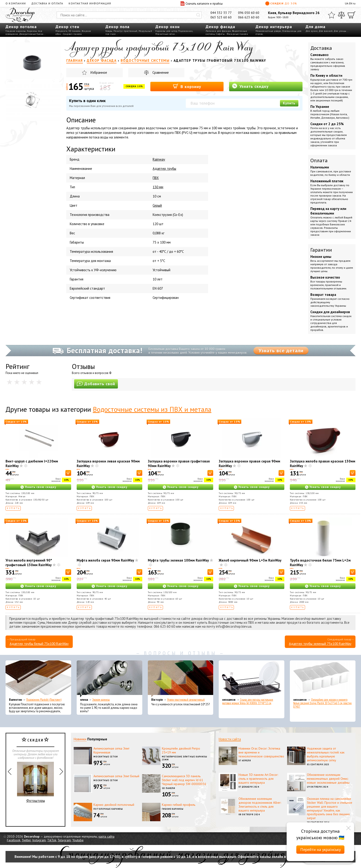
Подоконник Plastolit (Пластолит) (44, 700)
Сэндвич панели (73, 34)
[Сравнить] (341, 15)
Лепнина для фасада (218, 31)
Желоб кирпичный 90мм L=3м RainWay (250, 560)
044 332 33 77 (221, 13)
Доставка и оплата (47, 3)
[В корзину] (68, 473)
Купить (289, 103)
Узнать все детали (281, 350)
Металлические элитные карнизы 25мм (185, 758)
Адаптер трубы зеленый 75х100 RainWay (320, 644)
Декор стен (67, 27)
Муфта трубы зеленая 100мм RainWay (178, 560)
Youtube (78, 840)
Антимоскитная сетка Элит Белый (116, 776)
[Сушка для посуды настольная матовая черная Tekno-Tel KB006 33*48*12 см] (252, 679)
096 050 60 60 (249, 13)
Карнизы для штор (166, 31)
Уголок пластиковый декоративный (186, 700)
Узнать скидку (250, 86)
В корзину (187, 86)
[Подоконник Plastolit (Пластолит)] (38, 679)
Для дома (315, 27)
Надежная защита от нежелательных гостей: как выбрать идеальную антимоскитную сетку (326, 754)
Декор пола (117, 27)
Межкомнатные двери (268, 31)
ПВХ (156, 178)
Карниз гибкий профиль (179, 805)
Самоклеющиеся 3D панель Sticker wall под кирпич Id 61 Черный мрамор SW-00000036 (184, 780)
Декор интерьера (274, 27)
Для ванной (326, 31)
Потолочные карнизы (108, 809)
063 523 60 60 (221, 17)
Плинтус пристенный (125, 31)
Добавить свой (96, 384)
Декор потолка (21, 27)
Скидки (281, 3)
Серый (157, 205)
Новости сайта (230, 739)
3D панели (74, 31)
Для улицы (340, 31)
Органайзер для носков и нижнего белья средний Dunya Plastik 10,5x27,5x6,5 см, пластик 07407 (322, 703)
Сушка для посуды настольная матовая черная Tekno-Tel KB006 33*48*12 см (248, 701)
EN (351, 3)
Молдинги (61, 31)
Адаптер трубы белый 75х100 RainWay (39, 644)
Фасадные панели (237, 34)
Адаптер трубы (164, 169)
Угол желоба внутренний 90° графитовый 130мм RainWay (29, 563)
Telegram (64, 840)
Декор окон (167, 27)
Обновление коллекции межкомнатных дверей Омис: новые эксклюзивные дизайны (328, 779)
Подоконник (185, 31)
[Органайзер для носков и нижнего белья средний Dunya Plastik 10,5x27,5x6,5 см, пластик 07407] (323, 679)
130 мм (158, 187)
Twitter (26, 840)
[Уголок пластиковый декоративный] (181, 679)
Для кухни (312, 31)
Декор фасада (220, 27)
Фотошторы (35, 782)
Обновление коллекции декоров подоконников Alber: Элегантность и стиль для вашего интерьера (260, 804)
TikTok (52, 840)
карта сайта (106, 836)
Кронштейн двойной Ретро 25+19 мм (181, 750)
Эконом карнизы (101, 700)
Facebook (14, 840)
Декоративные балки (31, 34)
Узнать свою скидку (41, 487)
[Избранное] (332, 15)
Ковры (109, 31)
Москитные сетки (165, 34)
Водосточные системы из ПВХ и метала (152, 409)
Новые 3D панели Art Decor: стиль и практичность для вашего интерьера (258, 779)
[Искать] (198, 15)
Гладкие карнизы (16, 31)
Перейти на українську (320, 849)
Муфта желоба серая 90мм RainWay (105, 560)
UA (347, 3)
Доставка (321, 48)
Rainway (159, 159)
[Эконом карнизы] (109, 679)
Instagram (39, 840)
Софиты (220, 34)
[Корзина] (352, 15)
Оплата (319, 160)
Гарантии (321, 250)
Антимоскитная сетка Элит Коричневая (111, 750)
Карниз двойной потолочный (114, 805)
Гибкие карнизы (173, 809)
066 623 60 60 (249, 17)
